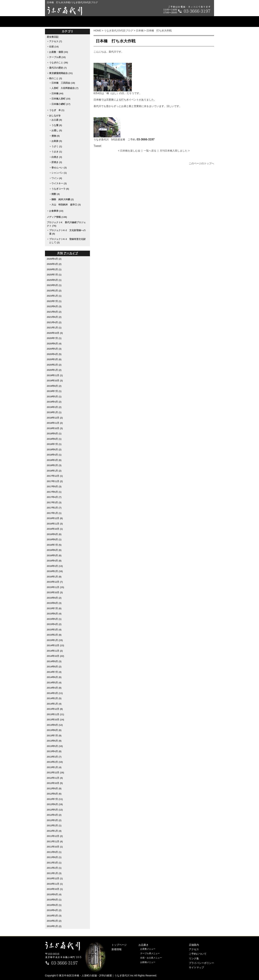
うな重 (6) (57, 125)
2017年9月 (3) (54, 486)
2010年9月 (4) (54, 894)
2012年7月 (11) (55, 799)
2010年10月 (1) (55, 889)
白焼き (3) (57, 157)
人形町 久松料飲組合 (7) (65, 88)
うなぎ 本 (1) (57, 110)
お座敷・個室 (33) (59, 52)
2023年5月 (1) (54, 285)
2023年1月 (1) (54, 296)
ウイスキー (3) (59, 183)
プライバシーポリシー (201, 963)
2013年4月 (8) (54, 751)
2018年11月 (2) (55, 423)
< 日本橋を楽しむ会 (129, 151)
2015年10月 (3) (55, 592)
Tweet (97, 146)
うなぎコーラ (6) (60, 189)
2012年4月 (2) (54, 815)
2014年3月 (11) (55, 693)
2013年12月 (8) (55, 709)
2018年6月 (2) (54, 450)
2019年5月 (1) (54, 397)
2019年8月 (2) (54, 386)
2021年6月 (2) (54, 317)
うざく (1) (57, 146)
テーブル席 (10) (57, 57)
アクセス (160, 22)
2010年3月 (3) (54, 916)
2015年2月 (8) (54, 635)
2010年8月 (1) (54, 900)
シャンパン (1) (59, 173)
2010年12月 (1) (55, 878)
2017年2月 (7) (54, 508)
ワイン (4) (57, 178)
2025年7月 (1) (54, 275)
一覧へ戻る (150, 151)
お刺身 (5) (57, 141)
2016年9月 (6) (54, 534)
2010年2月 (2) (54, 921)
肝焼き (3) (57, 162)
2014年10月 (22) (55, 656)
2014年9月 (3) (54, 661)
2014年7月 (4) (54, 672)
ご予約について (195, 22)
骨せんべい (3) (59, 168)
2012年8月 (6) (54, 794)
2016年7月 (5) (54, 545)
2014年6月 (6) (54, 677)
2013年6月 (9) (54, 741)
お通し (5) (57, 130)
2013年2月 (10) (55, 762)
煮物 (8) (56, 136)
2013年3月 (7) (54, 757)
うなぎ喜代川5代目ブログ (119, 31)
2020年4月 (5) (54, 354)
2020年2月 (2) (54, 365)
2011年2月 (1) (54, 868)
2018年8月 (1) (54, 439)
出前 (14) (54, 47)
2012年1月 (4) (54, 831)
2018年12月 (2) (55, 418)
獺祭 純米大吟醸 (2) (63, 199)
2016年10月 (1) (55, 529)
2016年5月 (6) (54, 555)
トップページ (64, 22)
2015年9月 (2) (54, 598)
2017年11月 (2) (55, 481)
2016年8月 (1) (54, 539)
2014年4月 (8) (54, 688)
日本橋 (140, 31)
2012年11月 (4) (55, 778)
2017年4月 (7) (54, 497)
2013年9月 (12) (55, 725)
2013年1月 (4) (54, 767)
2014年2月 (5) (54, 698)
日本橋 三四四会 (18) (63, 83)
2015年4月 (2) (54, 624)
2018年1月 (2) (54, 471)
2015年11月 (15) (55, 587)
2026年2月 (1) (54, 269)
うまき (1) (57, 152)
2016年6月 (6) (54, 550)
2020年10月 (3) (55, 333)
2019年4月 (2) (54, 402)
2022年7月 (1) (54, 301)
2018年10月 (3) (55, 428)
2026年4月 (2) (54, 259)
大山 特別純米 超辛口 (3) (66, 205)
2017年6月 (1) (54, 492)
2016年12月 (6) (55, 518)
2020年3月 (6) (54, 359)
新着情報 (117, 949)
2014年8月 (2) (54, 667)
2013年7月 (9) (54, 736)
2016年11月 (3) (55, 524)
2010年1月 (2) (54, 926)
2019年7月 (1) (54, 391)
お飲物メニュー (148, 962)
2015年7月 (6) (54, 608)
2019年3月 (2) (54, 407)
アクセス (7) (56, 41)
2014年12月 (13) (55, 645)
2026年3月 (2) (54, 264)
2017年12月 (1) (55, 476)
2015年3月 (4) (54, 630)
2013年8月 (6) (54, 730)
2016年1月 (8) (54, 577)
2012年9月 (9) (54, 789)
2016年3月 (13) (55, 566)
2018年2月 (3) (54, 465)
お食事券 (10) (56, 211)
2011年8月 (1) (54, 857)
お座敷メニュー (148, 949)
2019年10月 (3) (55, 381)
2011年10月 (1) (55, 847)
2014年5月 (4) (54, 683)
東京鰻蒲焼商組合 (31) (61, 73)
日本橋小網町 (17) (61, 104)
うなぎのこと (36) (59, 63)
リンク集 (194, 958)
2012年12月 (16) (55, 773)
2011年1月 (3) (54, 873)
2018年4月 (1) (54, 455)
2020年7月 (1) (54, 338)
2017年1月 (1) (54, 513)
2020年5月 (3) (54, 349)
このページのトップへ (201, 163)
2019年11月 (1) (55, 375)
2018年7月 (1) (54, 444)
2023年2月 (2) (54, 291)
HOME (97, 31)
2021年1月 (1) (54, 328)
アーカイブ (71, 253)
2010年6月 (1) (54, 905)
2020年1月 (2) (54, 370)
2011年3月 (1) (54, 863)
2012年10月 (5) (55, 783)
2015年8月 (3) (54, 603)
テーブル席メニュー (150, 953)
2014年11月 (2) (55, 651)
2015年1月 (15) (55, 640)
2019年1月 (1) (54, 412)
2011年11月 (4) (55, 841)
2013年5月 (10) (55, 746)
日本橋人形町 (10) (61, 99)
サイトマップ (196, 967)
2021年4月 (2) (54, 322)
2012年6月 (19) (55, 804)
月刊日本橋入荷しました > (175, 151)
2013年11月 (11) (55, 714)
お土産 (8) (57, 120)
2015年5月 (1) (54, 619)
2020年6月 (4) (54, 344)
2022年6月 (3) (54, 306)
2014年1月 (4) (54, 704)
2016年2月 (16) (55, 571)
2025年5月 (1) (54, 280)
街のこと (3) (56, 78)
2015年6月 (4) (54, 614)
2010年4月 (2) (54, 910)
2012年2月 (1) (54, 825)
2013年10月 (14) (55, 720)
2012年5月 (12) (55, 810)
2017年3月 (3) (54, 502)
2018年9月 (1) (54, 434)
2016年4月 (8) (54, 561)
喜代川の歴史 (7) (58, 68)
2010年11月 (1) (55, 884)
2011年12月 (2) (55, 836)
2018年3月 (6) (54, 460)
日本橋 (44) (57, 93)
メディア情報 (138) (57, 217)
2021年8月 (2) (54, 312)
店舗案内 (129, 22)
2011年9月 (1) (54, 852)
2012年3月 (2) (54, 820)
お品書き (99, 22)
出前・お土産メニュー (151, 958)
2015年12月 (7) (55, 582)
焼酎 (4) (56, 194)
